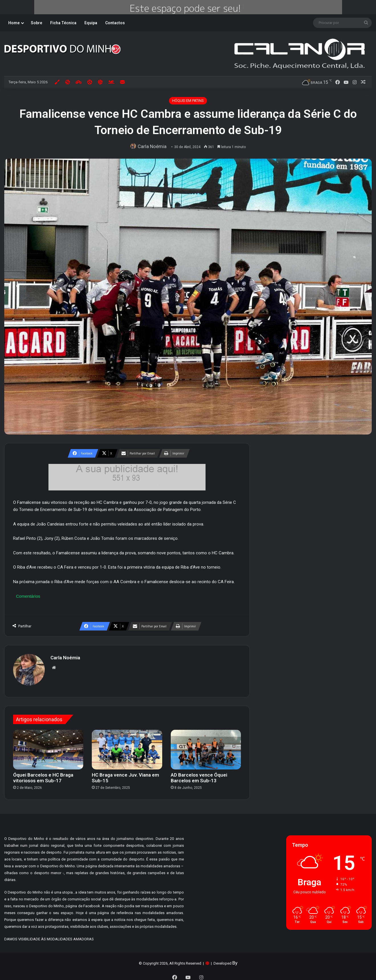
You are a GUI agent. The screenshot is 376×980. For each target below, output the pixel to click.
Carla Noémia (153, 146)
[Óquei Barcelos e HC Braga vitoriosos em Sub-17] (48, 747)
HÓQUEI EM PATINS (188, 101)
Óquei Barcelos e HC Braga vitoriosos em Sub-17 (43, 775)
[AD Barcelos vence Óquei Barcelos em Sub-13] (206, 747)
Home (14, 23)
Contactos (115, 23)
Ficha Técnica (63, 23)
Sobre (36, 23)
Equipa (91, 23)
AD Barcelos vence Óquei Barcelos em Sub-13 (199, 775)
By (235, 960)
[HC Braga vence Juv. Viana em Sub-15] (127, 747)
